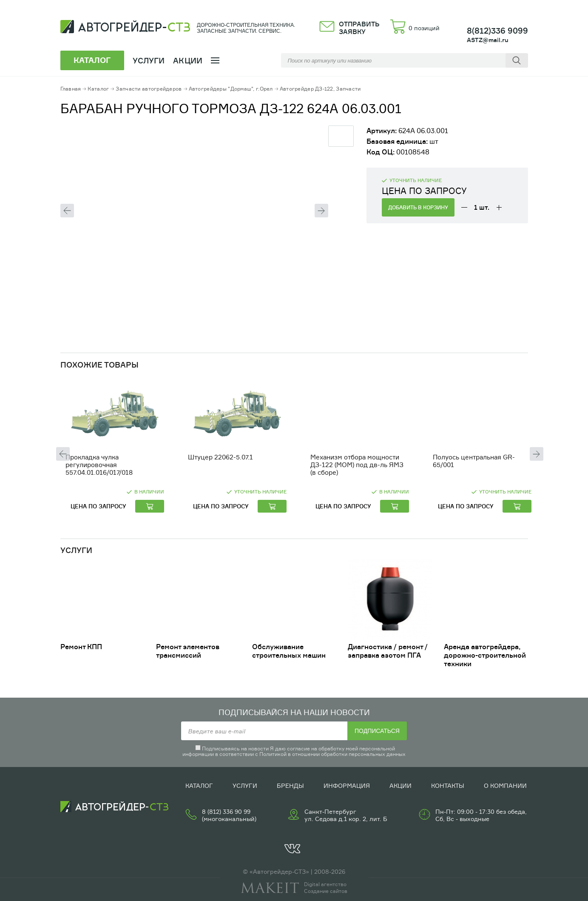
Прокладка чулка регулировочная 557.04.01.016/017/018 (99, 465)
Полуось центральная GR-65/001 (474, 461)
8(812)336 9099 (497, 31)
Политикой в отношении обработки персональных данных (332, 754)
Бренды (290, 786)
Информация (347, 786)
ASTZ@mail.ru (488, 40)
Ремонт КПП (81, 647)
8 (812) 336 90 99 (226, 811)
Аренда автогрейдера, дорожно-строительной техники (485, 655)
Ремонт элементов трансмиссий (188, 651)
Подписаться (377, 731)
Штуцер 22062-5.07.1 (220, 457)
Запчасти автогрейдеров (149, 89)
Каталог (98, 89)
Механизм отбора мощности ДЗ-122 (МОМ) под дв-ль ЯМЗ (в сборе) (357, 465)
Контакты (448, 786)
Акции (188, 60)
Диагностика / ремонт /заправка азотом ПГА (388, 651)
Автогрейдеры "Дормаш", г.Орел (231, 89)
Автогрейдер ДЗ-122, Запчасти (320, 89)
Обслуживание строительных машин (289, 651)
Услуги (245, 786)
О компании (505, 786)
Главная (71, 89)
